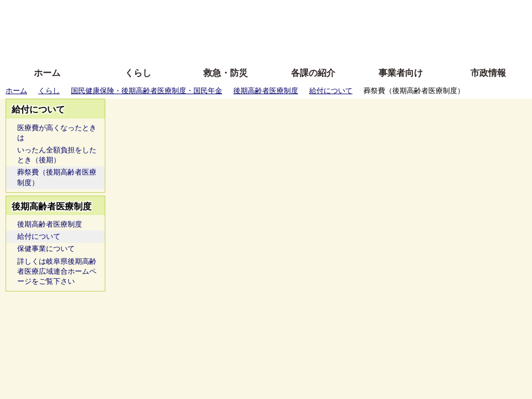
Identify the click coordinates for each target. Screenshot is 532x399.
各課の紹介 (313, 73)
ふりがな (178, 12)
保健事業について (46, 249)
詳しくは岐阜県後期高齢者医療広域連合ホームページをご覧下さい (57, 271)
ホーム (47, 73)
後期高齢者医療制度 (266, 91)
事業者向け (401, 73)
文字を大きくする (275, 29)
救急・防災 (226, 73)
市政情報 (488, 73)
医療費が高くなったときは (57, 133)
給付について (331, 91)
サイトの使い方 (254, 46)
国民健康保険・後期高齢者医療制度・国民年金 (147, 91)
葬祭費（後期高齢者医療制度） (57, 177)
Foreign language (194, 29)
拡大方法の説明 (185, 46)
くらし (138, 73)
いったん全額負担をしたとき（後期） (57, 155)
